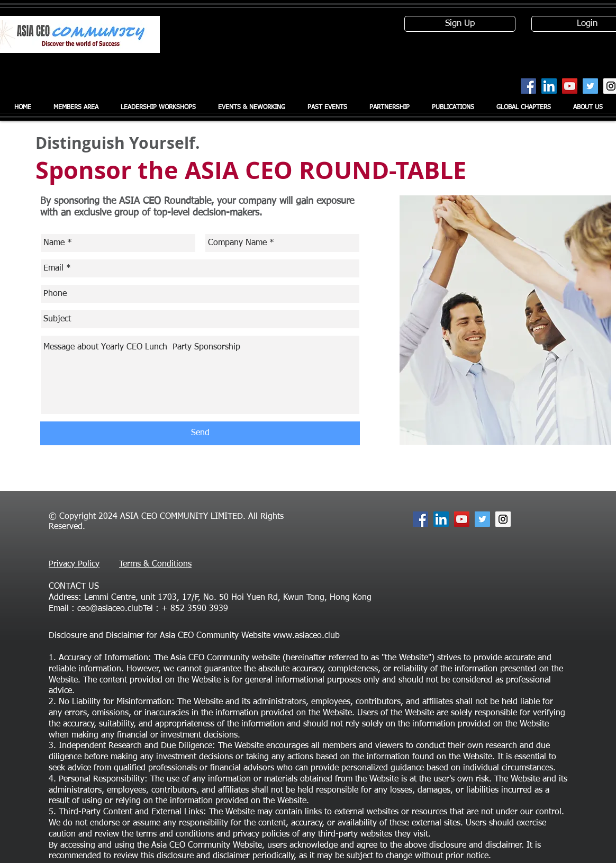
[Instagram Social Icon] (503, 519)
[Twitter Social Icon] (590, 86)
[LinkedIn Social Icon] (549, 86)
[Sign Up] (460, 24)
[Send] (200, 433)
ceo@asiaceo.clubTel (115, 609)
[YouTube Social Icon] (570, 86)
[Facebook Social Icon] (528, 86)
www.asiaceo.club (306, 636)
